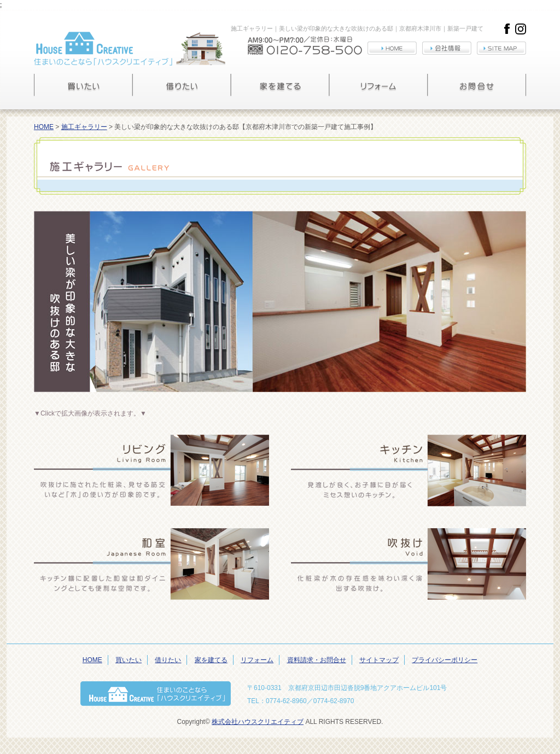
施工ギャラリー (84, 127)
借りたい (168, 660)
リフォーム (257, 660)
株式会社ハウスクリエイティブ (258, 722)
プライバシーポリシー (445, 660)
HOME (44, 127)
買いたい (129, 660)
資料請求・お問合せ (317, 660)
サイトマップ (379, 660)
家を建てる (211, 660)
